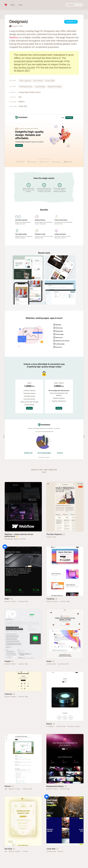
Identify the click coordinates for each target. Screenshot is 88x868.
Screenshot (71, 22)
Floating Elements (26, 87)
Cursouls (8, 694)
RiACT (7, 599)
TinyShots (50, 599)
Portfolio (32, 92)
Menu (13, 5)
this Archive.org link (24, 68)
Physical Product (74, 726)
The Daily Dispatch (54, 534)
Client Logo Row (25, 81)
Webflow (14, 37)
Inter (20, 97)
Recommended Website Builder (15, 539)
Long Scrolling (40, 87)
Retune (8, 786)
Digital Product (11, 601)
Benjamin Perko (17, 26)
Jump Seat (51, 849)
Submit (44, 472)
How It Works (38, 81)
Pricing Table (50, 81)
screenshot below (23, 61)
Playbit (8, 661)
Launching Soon (63, 664)
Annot (49, 661)
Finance (25, 851)
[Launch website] (64, 534)
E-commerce (50, 726)
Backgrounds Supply (55, 786)
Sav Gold (8, 849)
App (6, 789)
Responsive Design (55, 87)
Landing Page (23, 92)
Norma (49, 724)
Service (38, 92)
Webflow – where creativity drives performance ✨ (19, 535)
